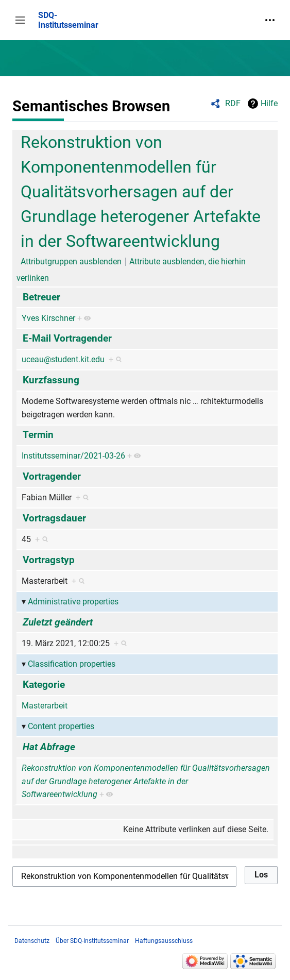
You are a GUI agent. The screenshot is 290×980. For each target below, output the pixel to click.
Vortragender (52, 476)
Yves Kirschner (48, 318)
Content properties (61, 726)
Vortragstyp (49, 560)
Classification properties (72, 664)
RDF (233, 103)
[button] (20, 20)
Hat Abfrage (49, 747)
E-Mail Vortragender (67, 338)
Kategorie (44, 685)
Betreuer (41, 297)
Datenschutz (32, 941)
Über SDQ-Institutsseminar (92, 941)
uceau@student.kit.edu (63, 359)
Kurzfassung (51, 380)
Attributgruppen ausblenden (71, 261)
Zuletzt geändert (58, 622)
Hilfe (269, 103)
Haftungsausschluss (164, 941)
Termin (38, 435)
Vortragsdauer (54, 518)
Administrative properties (73, 602)
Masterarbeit (45, 706)
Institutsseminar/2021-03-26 (73, 456)
